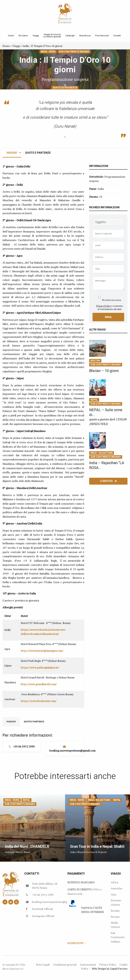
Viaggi (36, 37)
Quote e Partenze (38, 155)
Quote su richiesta (65, 90)
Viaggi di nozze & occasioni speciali (53, 37)
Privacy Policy (104, 309)
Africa (114, 885)
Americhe (117, 891)
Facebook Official (42, 912)
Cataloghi (71, 37)
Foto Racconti (104, 37)
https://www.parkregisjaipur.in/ (40, 670)
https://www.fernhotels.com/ (39, 704)
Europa (115, 919)
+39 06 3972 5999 (24, 749)
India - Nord (48, 54)
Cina (113, 897)
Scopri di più (77, 946)
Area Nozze (87, 37)
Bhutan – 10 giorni (106, 373)
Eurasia (115, 913)
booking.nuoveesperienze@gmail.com (72, 753)
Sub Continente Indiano (74, 54)
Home (9, 37)
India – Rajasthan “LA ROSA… (105, 468)
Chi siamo (22, 37)
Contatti (120, 37)
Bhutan (95, 363)
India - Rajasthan (102, 456)
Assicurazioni (88, 967)
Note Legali (43, 967)
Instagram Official (43, 919)
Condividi (108, 484)
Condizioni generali (65, 967)
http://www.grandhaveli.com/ (39, 687)
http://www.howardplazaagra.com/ (42, 653)
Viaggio (12, 155)
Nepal (94, 402)
